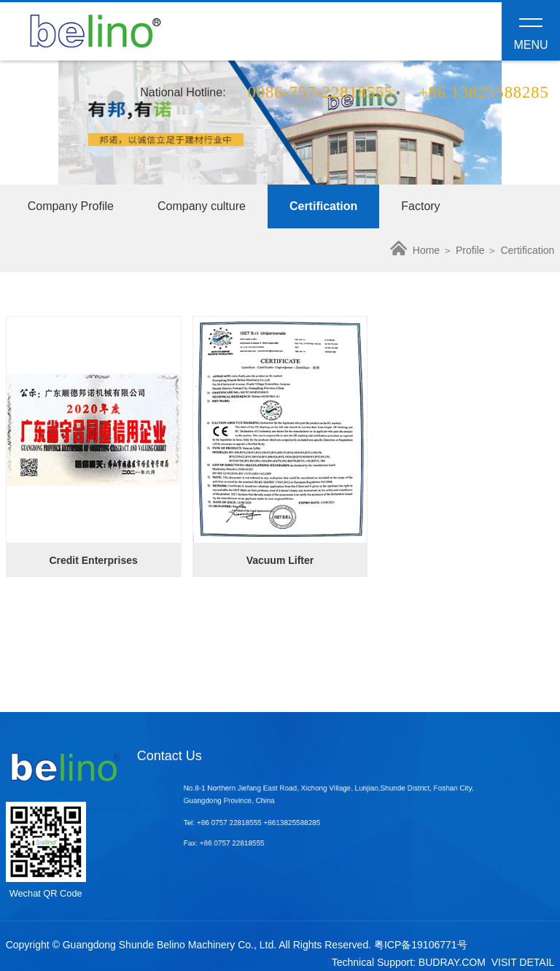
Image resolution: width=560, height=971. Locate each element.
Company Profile (71, 206)
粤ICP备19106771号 (421, 945)
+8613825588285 (300, 823)
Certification (323, 206)
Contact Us (170, 756)
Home (415, 250)
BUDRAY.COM (452, 962)
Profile (470, 250)
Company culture (202, 206)
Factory (420, 206)
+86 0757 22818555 (247, 823)
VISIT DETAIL (523, 962)
